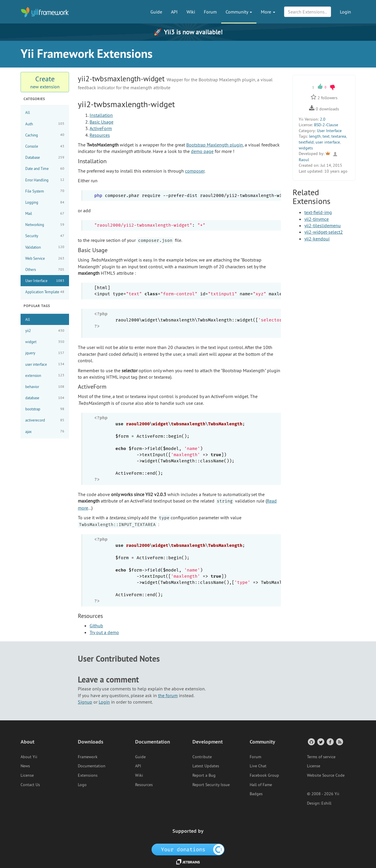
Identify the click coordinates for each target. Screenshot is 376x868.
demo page (202, 151)
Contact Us (30, 785)
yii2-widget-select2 (324, 232)
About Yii (29, 757)
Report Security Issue (211, 785)
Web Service (45, 258)
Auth (45, 124)
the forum (168, 695)
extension (45, 375)
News (25, 766)
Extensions (88, 775)
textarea (339, 136)
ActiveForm (101, 128)
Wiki (191, 12)
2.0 (323, 119)
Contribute (202, 757)
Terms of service (321, 757)
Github (96, 626)
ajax (45, 431)
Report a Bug (204, 775)
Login (345, 12)
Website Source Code (326, 775)
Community (239, 12)
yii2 (45, 331)
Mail (45, 214)
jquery (45, 353)
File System (45, 191)
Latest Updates (206, 766)
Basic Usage (101, 122)
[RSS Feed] (339, 742)
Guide (156, 12)
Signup (85, 702)
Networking (45, 225)
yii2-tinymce (317, 219)
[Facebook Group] (330, 742)
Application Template (45, 292)
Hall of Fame (261, 785)
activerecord (45, 420)
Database (45, 157)
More (268, 12)
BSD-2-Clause (326, 125)
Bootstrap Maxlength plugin (215, 145)
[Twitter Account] (320, 742)
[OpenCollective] (188, 849)
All (28, 112)
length (315, 136)
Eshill (326, 803)
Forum (210, 12)
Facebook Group (264, 775)
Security (45, 236)
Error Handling (45, 180)
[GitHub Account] (311, 742)
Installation (101, 115)
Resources (100, 135)
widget (45, 342)
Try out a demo (104, 632)
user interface (45, 364)
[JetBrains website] (188, 862)
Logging (45, 202)
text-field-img (318, 212)
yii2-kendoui (317, 239)
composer (195, 171)
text (326, 136)
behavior (45, 387)
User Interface (45, 281)
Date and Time (45, 169)
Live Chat (258, 766)
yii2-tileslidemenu (323, 225)
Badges (256, 794)
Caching (45, 135)
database (45, 398)
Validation (45, 247)
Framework (88, 757)
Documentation (92, 766)
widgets (306, 148)
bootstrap (45, 409)
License (27, 775)
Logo (82, 785)
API (174, 12)
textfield (306, 142)
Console (45, 146)
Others (45, 270)
